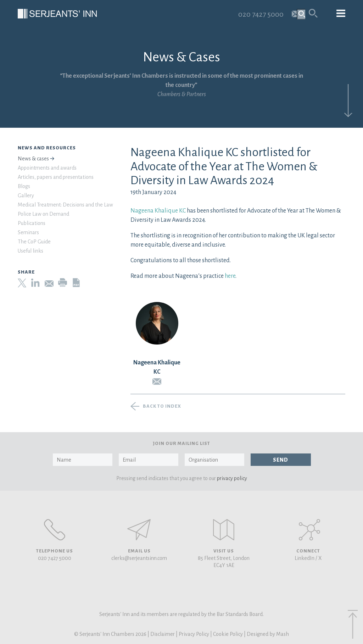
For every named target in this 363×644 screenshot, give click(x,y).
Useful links (30, 251)
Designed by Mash (268, 634)
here (230, 276)
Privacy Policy (194, 634)
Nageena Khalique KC (158, 211)
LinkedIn (305, 558)
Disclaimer (163, 634)
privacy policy (232, 478)
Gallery (26, 196)
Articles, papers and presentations (56, 177)
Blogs (24, 186)
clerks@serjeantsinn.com (139, 558)
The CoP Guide (34, 242)
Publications (32, 223)
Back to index (162, 406)
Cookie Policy (228, 634)
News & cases (33, 159)
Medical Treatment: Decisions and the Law (65, 205)
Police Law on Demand (43, 214)
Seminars (28, 232)
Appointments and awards (47, 168)
